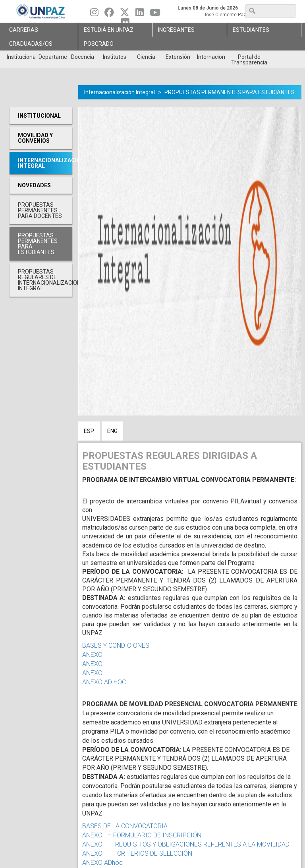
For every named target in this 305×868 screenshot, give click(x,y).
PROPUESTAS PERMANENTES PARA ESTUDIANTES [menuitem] (38, 244)
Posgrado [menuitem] (99, 44)
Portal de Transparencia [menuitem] (249, 60)
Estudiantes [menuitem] (251, 30)
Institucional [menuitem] (21, 57)
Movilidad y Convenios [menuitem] (35, 138)
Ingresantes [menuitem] (176, 30)
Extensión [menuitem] (178, 57)
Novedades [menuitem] (34, 185)
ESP (89, 431)
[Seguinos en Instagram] (94, 14)
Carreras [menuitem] (24, 30)
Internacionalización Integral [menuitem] (45, 163)
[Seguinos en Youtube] (155, 14)
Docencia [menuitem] (83, 57)
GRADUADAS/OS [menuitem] (31, 44)
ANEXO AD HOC (104, 682)
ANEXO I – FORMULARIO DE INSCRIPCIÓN (142, 835)
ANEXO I (94, 655)
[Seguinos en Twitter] (125, 14)
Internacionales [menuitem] (211, 57)
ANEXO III (98, 673)
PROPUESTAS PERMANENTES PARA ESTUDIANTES (230, 92)
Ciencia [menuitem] (146, 57)
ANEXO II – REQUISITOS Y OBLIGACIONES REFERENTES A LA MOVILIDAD (186, 844)
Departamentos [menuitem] (53, 57)
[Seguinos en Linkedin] (140, 14)
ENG (112, 431)
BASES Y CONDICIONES (116, 646)
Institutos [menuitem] (115, 57)
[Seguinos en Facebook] (109, 14)
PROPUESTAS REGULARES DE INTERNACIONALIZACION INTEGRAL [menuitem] (45, 280)
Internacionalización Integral (120, 92)
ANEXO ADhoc (102, 863)
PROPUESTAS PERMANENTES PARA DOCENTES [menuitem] (40, 210)
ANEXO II (95, 664)
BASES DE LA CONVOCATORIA (125, 826)
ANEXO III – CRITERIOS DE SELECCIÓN (138, 853)
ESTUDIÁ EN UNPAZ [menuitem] (109, 30)
